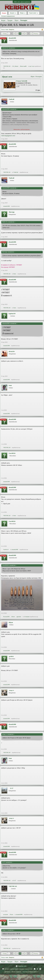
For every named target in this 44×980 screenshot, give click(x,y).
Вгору (37, 969)
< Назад (4, 33)
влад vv (11, 690)
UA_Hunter (15, 66)
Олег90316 (12, 453)
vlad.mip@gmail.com (8, 136)
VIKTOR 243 (7, 66)
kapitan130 (12, 314)
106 (23, 33)
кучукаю (6, 914)
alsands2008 (12, 38)
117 (31, 33)
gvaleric (11, 656)
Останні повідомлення (8, 16)
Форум (4, 13)
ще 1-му (32, 66)
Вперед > (36, 33)
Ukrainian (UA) (22, 966)
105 (20, 33)
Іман (10, 385)
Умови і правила (16, 972)
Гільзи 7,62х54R (22, 81)
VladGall (11, 99)
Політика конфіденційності (30, 972)
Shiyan (11, 622)
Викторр (12, 212)
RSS (40, 969)
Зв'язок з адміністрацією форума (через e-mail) (19, 969)
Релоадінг (39, 76)
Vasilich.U (6, 549)
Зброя (32, 76)
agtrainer (19, 617)
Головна (35, 969)
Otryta (11, 914)
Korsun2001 (6, 617)
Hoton (13, 617)
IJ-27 (12, 788)
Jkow (15, 274)
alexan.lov (12, 351)
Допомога (7, 972)
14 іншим (27, 617)
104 (17, 33)
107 (26, 33)
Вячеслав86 (23, 66)
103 (14, 33)
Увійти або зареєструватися (22, 2)
